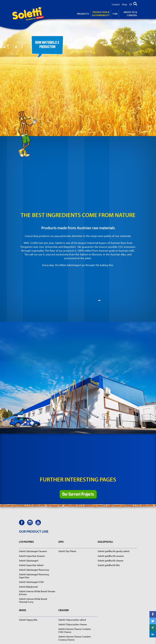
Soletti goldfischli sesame (111, 556)
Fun (115, 14)
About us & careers (130, 14)
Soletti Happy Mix (28, 620)
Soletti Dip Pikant (67, 551)
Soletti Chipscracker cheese (73, 624)
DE (131, 4)
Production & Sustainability (101, 14)
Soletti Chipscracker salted (72, 620)
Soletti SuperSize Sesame (32, 556)
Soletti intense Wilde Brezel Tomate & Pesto (37, 593)
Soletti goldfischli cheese (111, 561)
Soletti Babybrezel (28, 587)
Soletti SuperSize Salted (31, 565)
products (83, 14)
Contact (116, 4)
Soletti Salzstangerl (29, 561)
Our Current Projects (78, 483)
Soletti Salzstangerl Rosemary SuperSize (34, 576)
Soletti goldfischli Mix (109, 565)
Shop (125, 4)
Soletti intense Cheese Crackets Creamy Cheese (75, 638)
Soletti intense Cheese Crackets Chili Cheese (75, 630)
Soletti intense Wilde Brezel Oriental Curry (33, 600)
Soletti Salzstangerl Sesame (33, 551)
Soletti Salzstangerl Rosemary (34, 570)
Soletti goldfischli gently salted (113, 551)
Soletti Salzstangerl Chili (31, 582)
